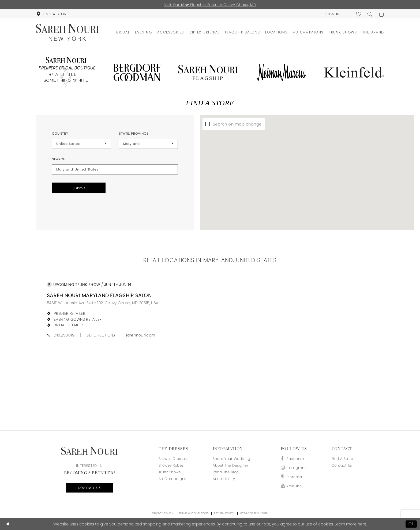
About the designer (230, 465)
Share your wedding (231, 459)
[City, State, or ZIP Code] (115, 169)
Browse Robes (171, 465)
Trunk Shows (170, 472)
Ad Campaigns (172, 479)
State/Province (134, 133)
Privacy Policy (163, 513)
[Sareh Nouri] (67, 32)
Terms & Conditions (194, 513)
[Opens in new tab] (66, 73)
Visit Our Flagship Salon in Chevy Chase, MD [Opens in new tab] (210, 5)
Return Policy (224, 513)
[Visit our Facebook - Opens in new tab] (293, 459)
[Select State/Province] (148, 144)
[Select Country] (81, 144)
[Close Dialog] (8, 524)
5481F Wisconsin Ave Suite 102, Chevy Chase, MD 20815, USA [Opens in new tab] (103, 303)
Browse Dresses (173, 459)
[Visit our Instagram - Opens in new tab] (293, 468)
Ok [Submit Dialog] (411, 524)
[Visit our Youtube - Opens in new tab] (293, 486)
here (362, 524)
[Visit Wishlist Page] (359, 14)
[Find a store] (52, 14)
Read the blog (226, 472)
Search (59, 159)
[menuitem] (52, 14)
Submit (79, 188)
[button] (333, 14)
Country (60, 133)
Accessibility (224, 479)
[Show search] (370, 14)
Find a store (342, 459)
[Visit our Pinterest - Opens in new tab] (293, 477)
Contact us (89, 488)
